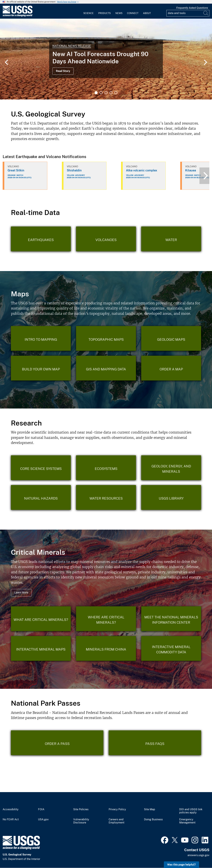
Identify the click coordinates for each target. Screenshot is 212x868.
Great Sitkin (16, 170)
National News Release (72, 46)
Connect (133, 13)
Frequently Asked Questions (192, 8)
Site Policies (81, 809)
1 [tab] (96, 93)
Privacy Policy (117, 809)
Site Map (150, 809)
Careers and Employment (117, 821)
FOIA (41, 809)
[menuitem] (88, 11)
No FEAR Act (11, 819)
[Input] (188, 13)
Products (104, 13)
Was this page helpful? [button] (181, 865)
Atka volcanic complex (142, 170)
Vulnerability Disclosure (81, 821)
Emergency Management (187, 821)
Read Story (63, 71)
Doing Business (153, 819)
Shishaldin (74, 170)
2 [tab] (101, 93)
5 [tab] (116, 93)
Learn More (21, 593)
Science (88, 13)
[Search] (206, 13)
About (147, 13)
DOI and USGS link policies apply (191, 811)
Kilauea (191, 170)
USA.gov (43, 819)
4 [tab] (111, 93)
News (119, 13)
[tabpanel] (106, 59)
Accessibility (11, 809)
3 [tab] (106, 93)
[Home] (18, 16)
